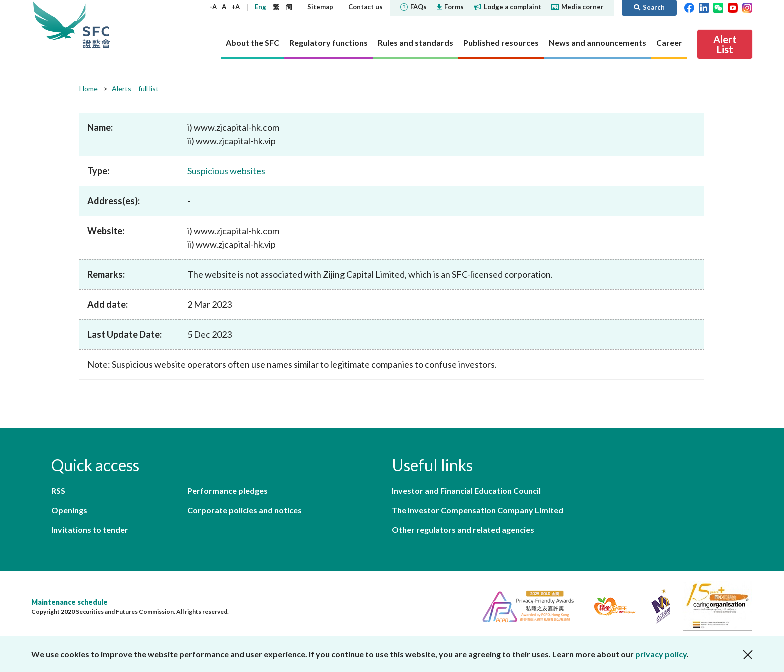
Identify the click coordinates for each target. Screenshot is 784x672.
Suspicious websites (226, 171)
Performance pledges (228, 490)
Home (89, 89)
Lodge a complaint (508, 7)
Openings (69, 510)
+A (236, 7)
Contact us (366, 7)
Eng (261, 7)
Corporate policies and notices (245, 510)
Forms (450, 7)
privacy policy (661, 654)
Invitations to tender (90, 529)
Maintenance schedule (70, 602)
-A (213, 7)
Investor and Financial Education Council (466, 490)
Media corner (578, 7)
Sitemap (320, 7)
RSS (58, 490)
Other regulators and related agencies (463, 529)
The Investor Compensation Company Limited (478, 510)
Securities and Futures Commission (96, 25)
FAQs (414, 7)
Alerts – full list (135, 89)
